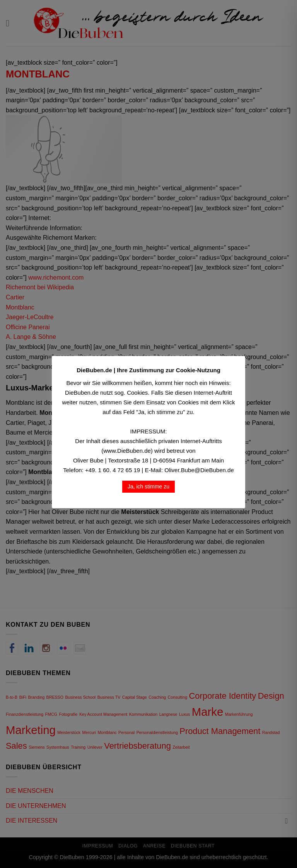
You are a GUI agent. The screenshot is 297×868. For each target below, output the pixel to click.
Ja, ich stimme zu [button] (148, 486)
